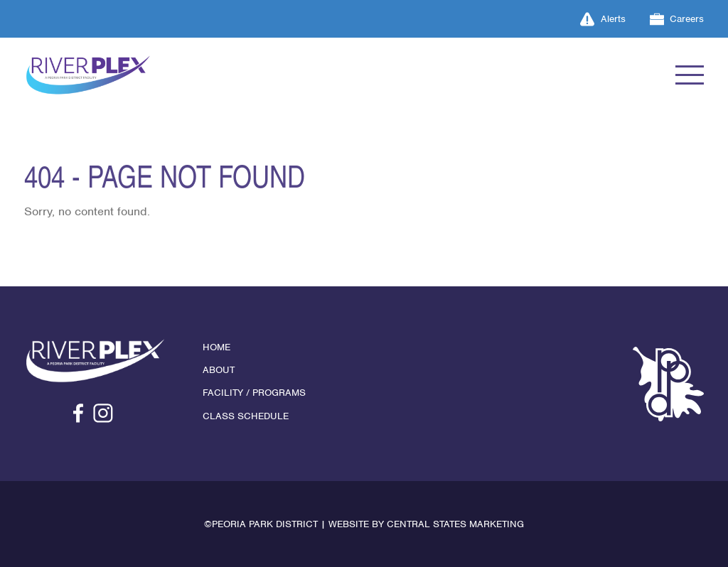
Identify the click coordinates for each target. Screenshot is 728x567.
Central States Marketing (455, 524)
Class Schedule (246, 416)
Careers (677, 19)
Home (216, 347)
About (219, 370)
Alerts (603, 19)
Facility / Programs (254, 393)
